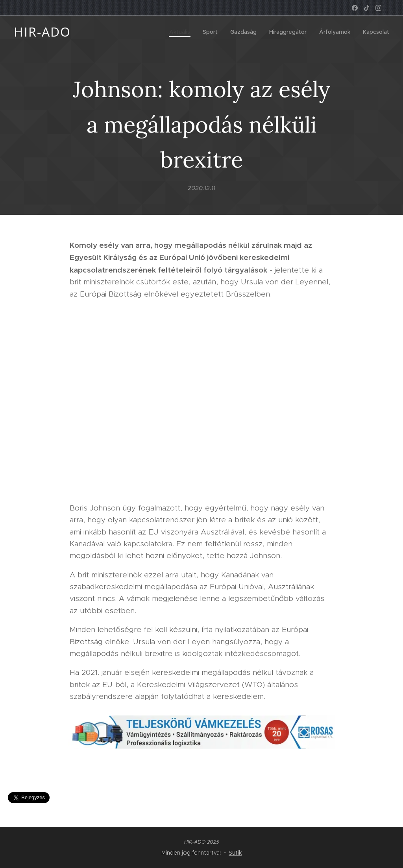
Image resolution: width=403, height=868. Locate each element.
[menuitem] (182, 32)
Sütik (235, 853)
